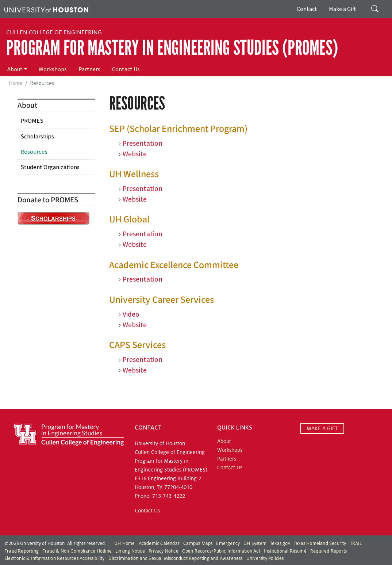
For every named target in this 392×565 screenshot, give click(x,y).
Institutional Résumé (285, 551)
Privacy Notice (164, 551)
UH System (255, 543)
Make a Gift (343, 9)
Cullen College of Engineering (54, 33)
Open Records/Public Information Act (221, 551)
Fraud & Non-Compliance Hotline (77, 551)
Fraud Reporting (22, 551)
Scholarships (37, 136)
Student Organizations (50, 167)
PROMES (32, 121)
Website (135, 199)
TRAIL (356, 543)
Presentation (143, 143)
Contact (307, 9)
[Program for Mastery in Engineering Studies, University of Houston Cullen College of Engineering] (69, 434)
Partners (89, 69)
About (15, 69)
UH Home (124, 543)
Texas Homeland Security (320, 543)
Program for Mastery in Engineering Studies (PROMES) (172, 48)
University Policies (265, 558)
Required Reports (328, 551)
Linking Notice (130, 551)
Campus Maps (198, 543)
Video (131, 314)
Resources (34, 152)
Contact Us (126, 69)
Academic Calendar (159, 543)
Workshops (53, 69)
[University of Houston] (46, 9)
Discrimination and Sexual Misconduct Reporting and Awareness (176, 558)
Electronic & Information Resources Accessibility (55, 558)
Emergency (228, 543)
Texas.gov (280, 543)
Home (16, 83)
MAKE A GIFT (322, 428)
